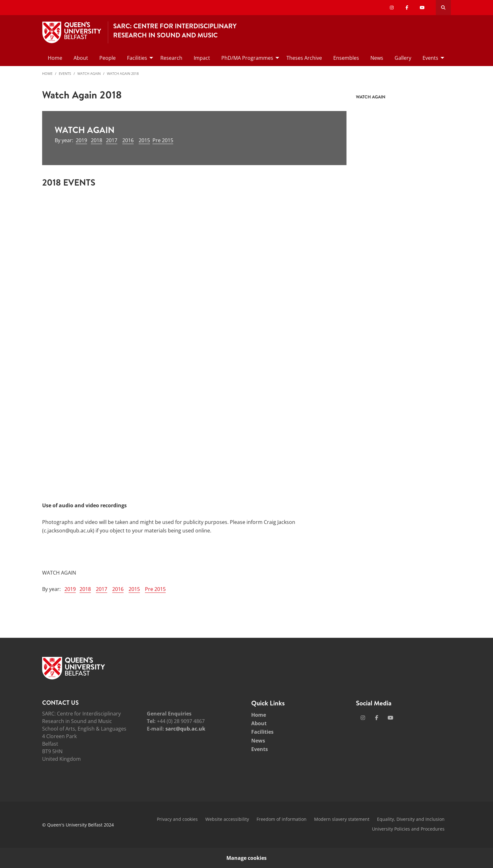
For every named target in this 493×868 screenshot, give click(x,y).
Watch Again (89, 73)
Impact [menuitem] (202, 58)
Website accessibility (227, 819)
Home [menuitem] (55, 58)
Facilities (262, 732)
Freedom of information (282, 819)
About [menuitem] (81, 58)
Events (65, 73)
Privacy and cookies (177, 819)
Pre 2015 (163, 140)
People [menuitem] (108, 58)
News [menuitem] (377, 58)
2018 (97, 140)
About (259, 723)
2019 (81, 140)
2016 (128, 140)
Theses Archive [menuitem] (304, 58)
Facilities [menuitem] (137, 58)
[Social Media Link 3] (391, 718)
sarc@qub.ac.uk (185, 729)
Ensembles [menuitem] (346, 58)
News (258, 741)
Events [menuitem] (430, 58)
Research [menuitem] (171, 58)
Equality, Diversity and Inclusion (411, 819)
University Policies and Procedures (408, 829)
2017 (112, 140)
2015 (144, 140)
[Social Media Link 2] (377, 718)
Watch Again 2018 (123, 73)
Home (47, 73)
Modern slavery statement (342, 819)
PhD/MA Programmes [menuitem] (247, 58)
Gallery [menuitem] (403, 58)
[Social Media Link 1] (363, 718)
